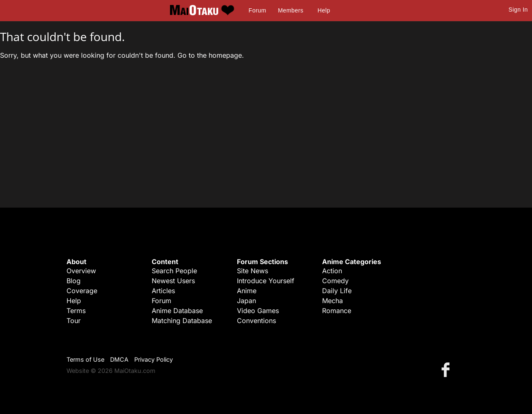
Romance (337, 311)
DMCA (119, 359)
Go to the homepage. (211, 55)
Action (332, 271)
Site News (252, 271)
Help (324, 10)
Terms (76, 311)
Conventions (256, 321)
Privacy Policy (154, 359)
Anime (247, 291)
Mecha (332, 301)
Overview (81, 271)
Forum (257, 10)
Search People (174, 271)
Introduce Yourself (266, 281)
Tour (74, 321)
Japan (246, 301)
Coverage (82, 291)
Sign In (518, 10)
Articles (163, 291)
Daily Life (337, 291)
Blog (74, 281)
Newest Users (173, 281)
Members (291, 10)
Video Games (258, 311)
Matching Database (182, 321)
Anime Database (177, 311)
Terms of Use (85, 359)
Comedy (335, 281)
